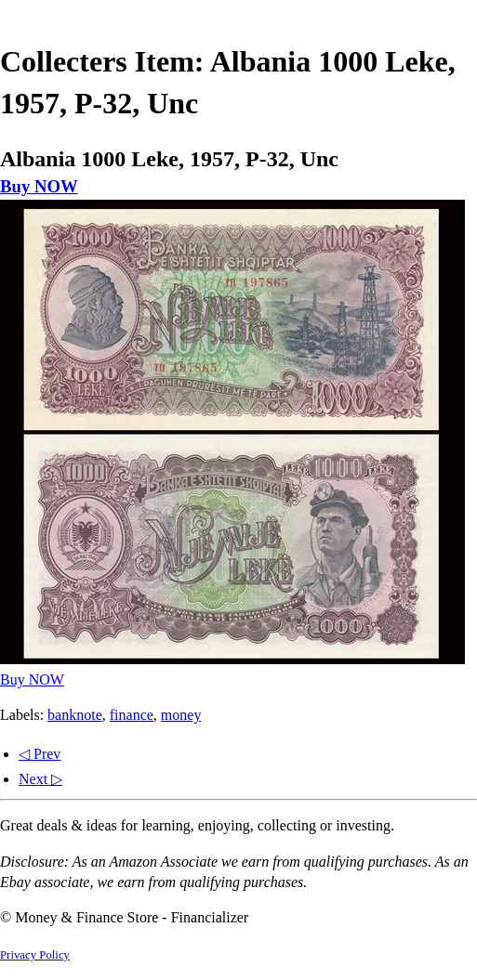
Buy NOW (39, 186)
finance (132, 715)
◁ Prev (40, 754)
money (181, 715)
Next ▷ (40, 779)
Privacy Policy (35, 955)
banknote (75, 715)
